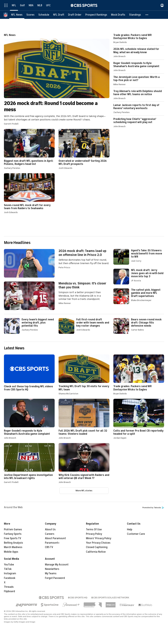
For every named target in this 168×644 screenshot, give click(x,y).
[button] (147, 15)
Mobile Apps (11, 552)
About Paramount (55, 538)
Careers (50, 534)
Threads (9, 587)
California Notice (96, 552)
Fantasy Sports (13, 534)
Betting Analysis (13, 543)
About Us (50, 530)
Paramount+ (52, 543)
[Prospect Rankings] (96, 15)
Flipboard (9, 591)
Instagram (10, 573)
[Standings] (135, 15)
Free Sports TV (13, 538)
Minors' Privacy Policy (99, 538)
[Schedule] (44, 15)
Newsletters (52, 569)
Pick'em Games (13, 530)
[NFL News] (17, 15)
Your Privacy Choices (98, 543)
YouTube (9, 565)
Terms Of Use (94, 530)
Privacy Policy (94, 534)
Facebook (10, 578)
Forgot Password (55, 578)
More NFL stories (84, 491)
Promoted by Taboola (153, 508)
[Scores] (30, 15)
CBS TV (49, 547)
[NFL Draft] (59, 15)
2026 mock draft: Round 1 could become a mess (57, 79)
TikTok (8, 569)
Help (130, 530)
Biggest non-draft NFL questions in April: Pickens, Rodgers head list (29, 149)
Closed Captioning (97, 547)
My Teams (51, 573)
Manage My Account (57, 565)
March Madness (13, 547)
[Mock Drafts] (118, 15)
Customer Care (136, 534)
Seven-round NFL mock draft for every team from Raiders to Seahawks (29, 193)
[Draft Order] (75, 15)
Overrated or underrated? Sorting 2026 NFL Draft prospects (84, 149)
